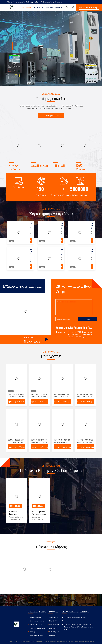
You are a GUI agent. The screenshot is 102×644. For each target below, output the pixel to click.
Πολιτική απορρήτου (36, 635)
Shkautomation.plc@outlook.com (53, 2)
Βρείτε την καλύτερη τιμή (31, 240)
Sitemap (32, 632)
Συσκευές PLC (54, 632)
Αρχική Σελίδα (25, 7)
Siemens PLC (53, 617)
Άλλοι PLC (53, 635)
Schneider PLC (54, 628)
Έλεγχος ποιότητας (36, 625)
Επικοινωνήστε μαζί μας (38, 628)
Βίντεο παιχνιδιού (37, 339)
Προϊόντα (38, 7)
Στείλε (87, 319)
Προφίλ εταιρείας (36, 617)
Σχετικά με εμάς (54, 7)
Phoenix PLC (53, 621)
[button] (46, 83)
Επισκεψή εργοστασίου (37, 621)
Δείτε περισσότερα (51, 115)
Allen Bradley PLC (55, 625)
